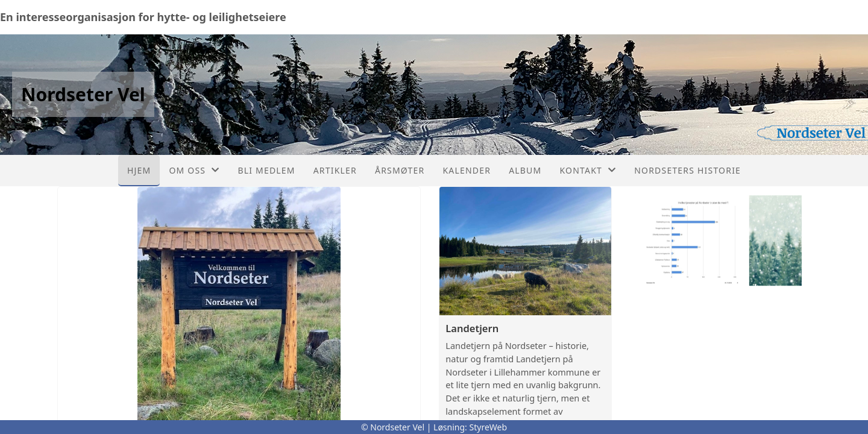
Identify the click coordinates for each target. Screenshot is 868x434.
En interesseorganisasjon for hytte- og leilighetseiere (143, 17)
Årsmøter (400, 170)
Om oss (194, 170)
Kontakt (588, 170)
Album (525, 170)
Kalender (467, 170)
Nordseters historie (687, 170)
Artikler (335, 170)
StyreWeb (489, 427)
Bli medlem (266, 170)
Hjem (139, 170)
